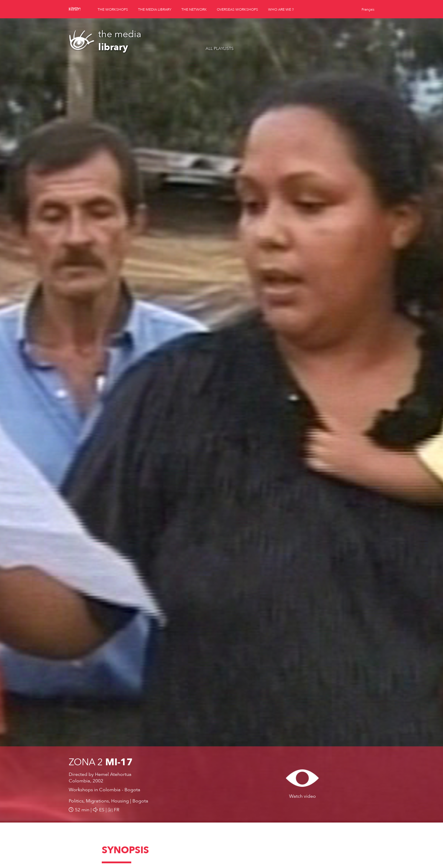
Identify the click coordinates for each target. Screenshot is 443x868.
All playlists (220, 49)
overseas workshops (237, 9)
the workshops (113, 9)
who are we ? (281, 9)
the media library (155, 9)
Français (368, 9)
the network (194, 9)
